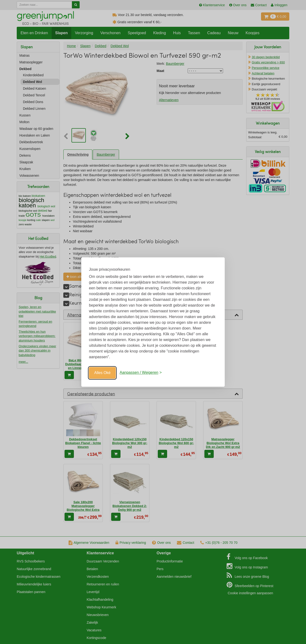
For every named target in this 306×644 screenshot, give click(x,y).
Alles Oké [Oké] (102, 373)
